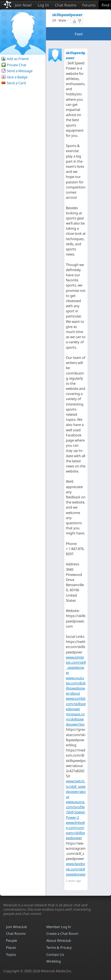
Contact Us (55, 954)
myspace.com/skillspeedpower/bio (75, 719)
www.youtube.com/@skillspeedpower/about (76, 686)
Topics (11, 954)
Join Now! (23, 5)
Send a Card (16, 83)
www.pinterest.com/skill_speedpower (76, 665)
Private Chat (17, 65)
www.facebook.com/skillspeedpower (76, 869)
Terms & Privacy (59, 947)
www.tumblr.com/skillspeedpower (76, 703)
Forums (89, 5)
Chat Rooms (66, 5)
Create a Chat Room (62, 933)
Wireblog (53, 961)
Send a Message (20, 71)
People (11, 940)
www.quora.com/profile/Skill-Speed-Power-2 (76, 810)
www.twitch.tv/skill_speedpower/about (76, 789)
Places (11, 947)
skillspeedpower (76, 55)
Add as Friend (18, 59)
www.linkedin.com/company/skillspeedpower (75, 830)
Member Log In (59, 927)
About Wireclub (59, 940)
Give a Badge (17, 77)
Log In (43, 5)
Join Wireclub (16, 927)
